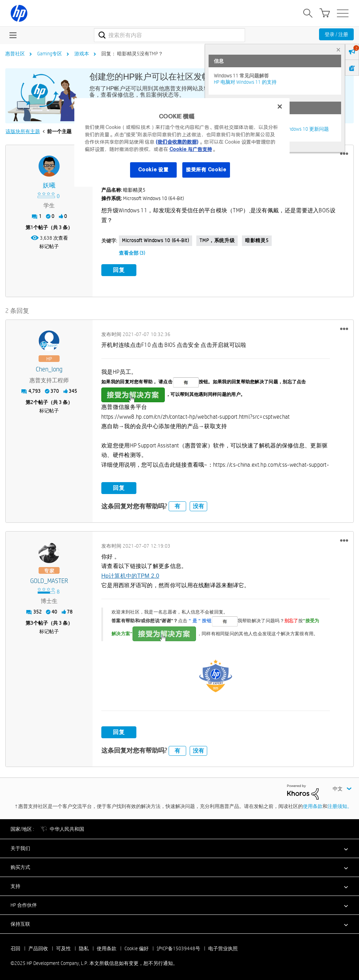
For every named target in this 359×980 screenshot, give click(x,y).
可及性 (63, 947)
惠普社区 (15, 54)
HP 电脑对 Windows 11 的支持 (245, 82)
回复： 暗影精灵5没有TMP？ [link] (132, 54)
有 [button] (177, 505)
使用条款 (313, 805)
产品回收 (38, 947)
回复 (119, 270)
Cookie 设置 (153, 170)
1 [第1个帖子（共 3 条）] (32, 227)
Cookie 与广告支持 (191, 149)
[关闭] (280, 107)
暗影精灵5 (257, 240)
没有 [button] (198, 505)
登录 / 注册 (336, 34)
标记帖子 (49, 246)
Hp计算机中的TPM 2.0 (130, 574)
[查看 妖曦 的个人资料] (49, 186)
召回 (15, 947)
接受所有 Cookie (206, 170)
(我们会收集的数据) (177, 142)
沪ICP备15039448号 (178, 947)
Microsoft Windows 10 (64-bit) (155, 240)
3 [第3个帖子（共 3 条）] (32, 622)
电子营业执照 (223, 947)
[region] (182, 142)
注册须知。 (340, 805)
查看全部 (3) (132, 253)
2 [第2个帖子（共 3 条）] (32, 401)
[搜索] (170, 35)
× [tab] (338, 50)
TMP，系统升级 (217, 240)
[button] (344, 154)
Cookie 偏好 (137, 947)
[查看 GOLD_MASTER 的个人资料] (49, 580)
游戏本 (82, 54)
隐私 (84, 947)
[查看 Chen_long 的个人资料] (49, 368)
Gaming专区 (50, 54)
